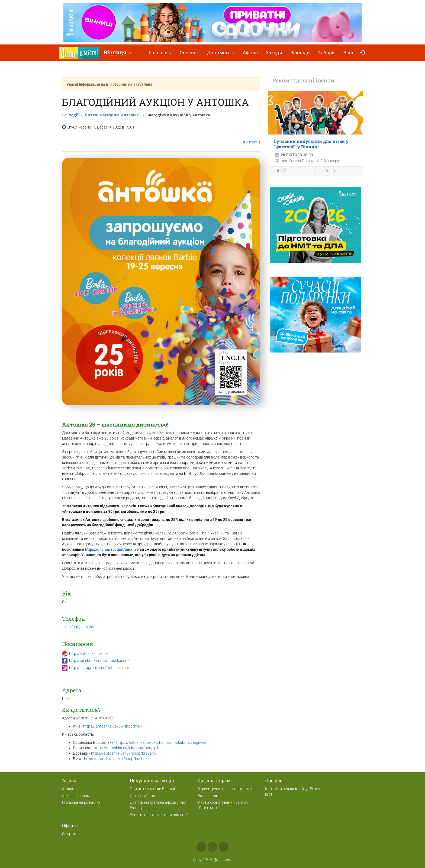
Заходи (274, 52)
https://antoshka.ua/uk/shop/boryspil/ (127, 748)
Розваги (160, 52)
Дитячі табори (142, 796)
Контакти (252, 138)
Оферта (69, 834)
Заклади (300, 52)
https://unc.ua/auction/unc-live (112, 549)
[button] (117, 53)
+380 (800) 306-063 (79, 627)
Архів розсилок (75, 796)
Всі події (70, 115)
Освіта (189, 52)
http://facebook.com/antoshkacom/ (100, 661)
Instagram (212, 847)
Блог (349, 52)
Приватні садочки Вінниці (152, 789)
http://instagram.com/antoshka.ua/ (99, 668)
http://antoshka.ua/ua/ (89, 654)
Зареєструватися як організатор (227, 789)
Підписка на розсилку (81, 802)
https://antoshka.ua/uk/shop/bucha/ (116, 759)
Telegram (224, 847)
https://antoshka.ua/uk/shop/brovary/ (124, 753)
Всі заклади (208, 796)
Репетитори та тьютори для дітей (159, 815)
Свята (327, 171)
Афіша (250, 52)
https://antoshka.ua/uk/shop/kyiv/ (113, 726)
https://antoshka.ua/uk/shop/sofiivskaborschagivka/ (161, 742)
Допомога (221, 52)
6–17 (278, 172)
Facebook (201, 847)
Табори (327, 52)
